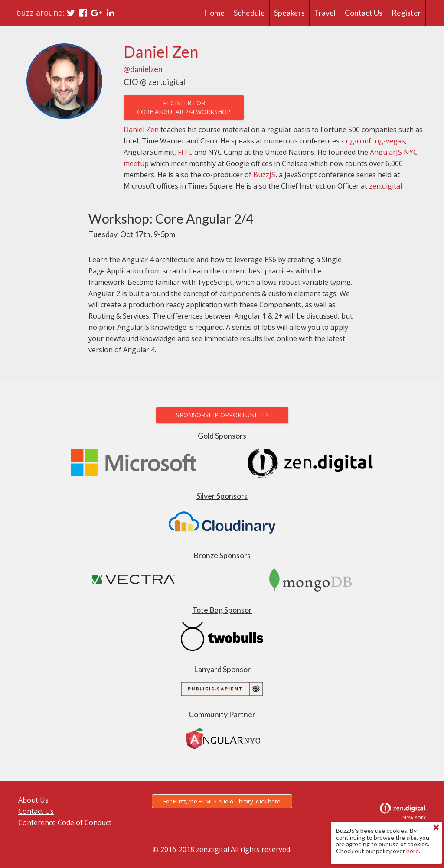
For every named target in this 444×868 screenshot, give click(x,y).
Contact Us (36, 811)
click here (268, 801)
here (413, 851)
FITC (185, 152)
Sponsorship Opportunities (222, 415)
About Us (33, 800)
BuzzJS (264, 175)
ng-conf (358, 141)
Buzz (180, 801)
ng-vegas (390, 141)
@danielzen (143, 69)
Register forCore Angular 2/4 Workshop (184, 107)
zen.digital (385, 186)
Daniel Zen (141, 130)
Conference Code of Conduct (65, 822)
